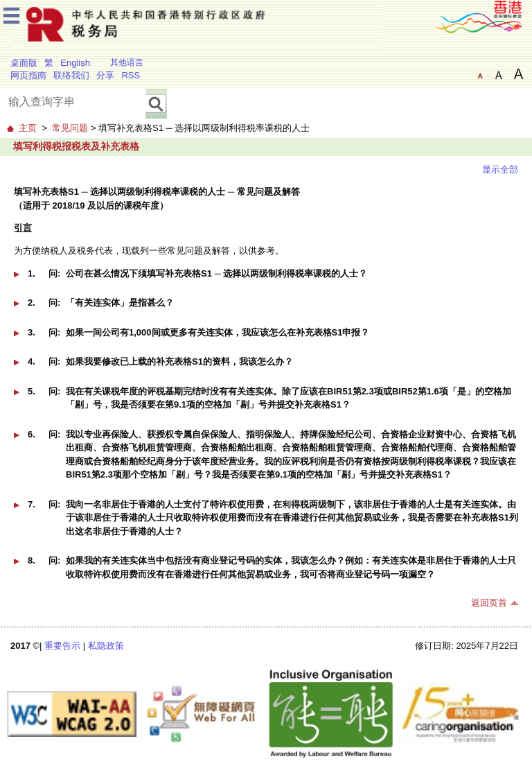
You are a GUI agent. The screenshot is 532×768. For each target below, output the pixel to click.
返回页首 (489, 603)
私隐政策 (106, 646)
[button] (266, 278)
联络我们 (71, 75)
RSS (131, 75)
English (75, 63)
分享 (105, 75)
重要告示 (62, 646)
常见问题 (70, 128)
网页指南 (28, 75)
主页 (28, 128)
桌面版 (24, 63)
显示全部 (500, 169)
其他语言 (127, 62)
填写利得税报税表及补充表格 (76, 146)
